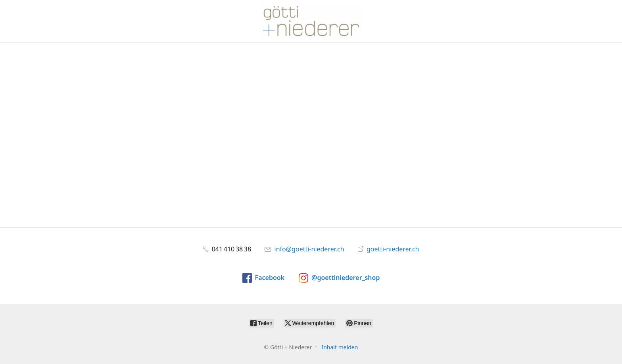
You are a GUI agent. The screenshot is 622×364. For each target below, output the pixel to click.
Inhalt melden (340, 347)
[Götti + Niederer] (311, 21)
